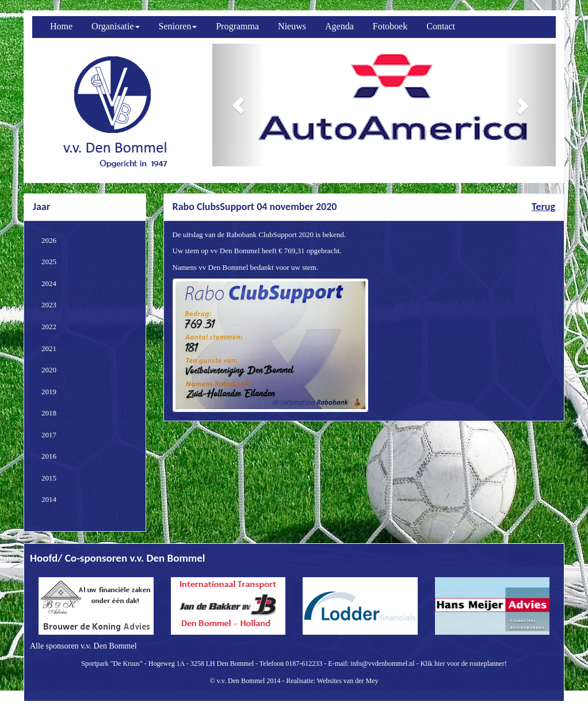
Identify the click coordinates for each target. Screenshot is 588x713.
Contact (441, 26)
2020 (49, 370)
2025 (49, 262)
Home (61, 26)
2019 (49, 392)
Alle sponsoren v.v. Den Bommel (83, 646)
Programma (237, 26)
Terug (543, 207)
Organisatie (115, 26)
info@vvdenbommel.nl (382, 664)
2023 (49, 305)
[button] (238, 105)
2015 (49, 478)
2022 (49, 327)
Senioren (178, 26)
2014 (49, 499)
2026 (49, 240)
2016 (49, 456)
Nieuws (292, 26)
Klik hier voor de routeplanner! (464, 664)
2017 (49, 435)
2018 (49, 413)
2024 (49, 283)
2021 (49, 348)
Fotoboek (390, 26)
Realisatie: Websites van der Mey (332, 681)
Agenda (339, 26)
